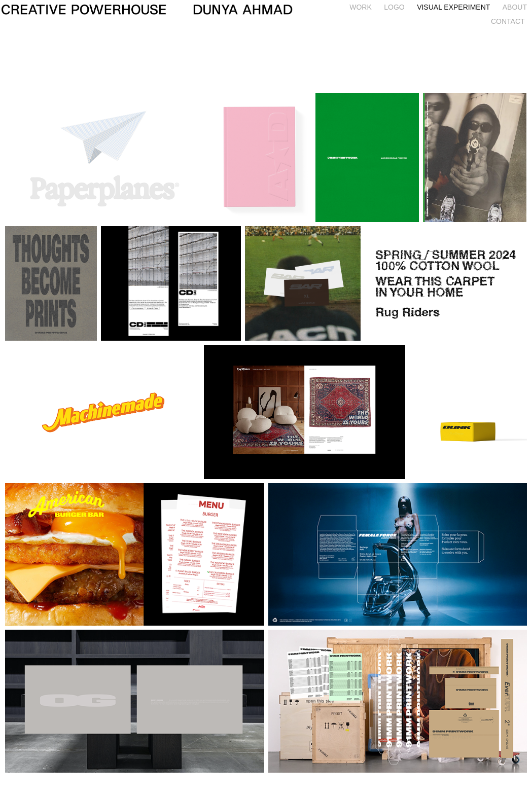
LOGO (394, 7)
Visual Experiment (453, 7)
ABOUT (515, 7)
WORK (361, 7)
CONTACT (508, 21)
